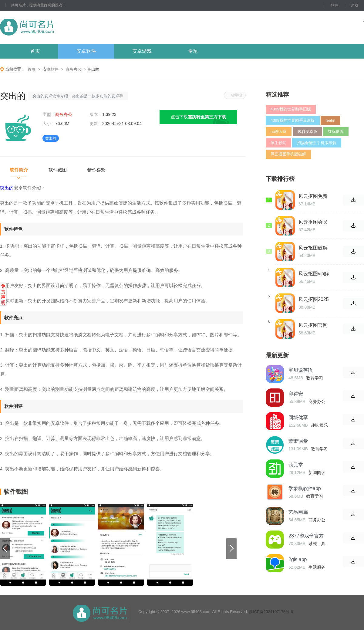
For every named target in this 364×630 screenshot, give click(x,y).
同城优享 (298, 417)
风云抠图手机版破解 (288, 154)
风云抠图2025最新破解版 (314, 300)
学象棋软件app (305, 488)
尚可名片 (60, 27)
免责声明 (3, 294)
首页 (35, 51)
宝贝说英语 (301, 370)
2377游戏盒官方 (306, 536)
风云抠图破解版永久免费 (313, 248)
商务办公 (74, 69)
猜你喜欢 (96, 170)
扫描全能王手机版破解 (317, 143)
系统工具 (317, 544)
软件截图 (58, 170)
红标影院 (336, 132)
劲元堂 (296, 465)
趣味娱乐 (319, 425)
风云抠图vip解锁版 (314, 274)
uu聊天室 (279, 132)
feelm (330, 120)
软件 (335, 5)
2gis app (298, 559)
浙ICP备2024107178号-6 (271, 612)
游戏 (355, 5)
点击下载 (198, 117)
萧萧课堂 (298, 441)
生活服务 (317, 567)
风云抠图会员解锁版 (313, 222)
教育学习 (315, 378)
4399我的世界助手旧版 (291, 109)
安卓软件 (86, 51)
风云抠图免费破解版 (313, 196)
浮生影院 (278, 143)
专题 (193, 51)
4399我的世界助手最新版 (293, 120)
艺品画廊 (298, 512)
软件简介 (19, 170)
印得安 (296, 394)
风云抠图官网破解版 (313, 325)
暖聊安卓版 (307, 132)
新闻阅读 (317, 472)
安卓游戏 (142, 51)
